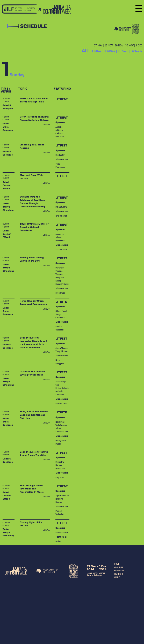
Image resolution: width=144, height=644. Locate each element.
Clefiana (59, 133)
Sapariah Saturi (62, 284)
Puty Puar (60, 137)
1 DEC (139, 45)
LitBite (110, 51)
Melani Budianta (62, 388)
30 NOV (129, 45)
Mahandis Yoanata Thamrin (60, 271)
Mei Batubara (61, 207)
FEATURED (118, 574)
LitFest (123, 51)
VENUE (117, 577)
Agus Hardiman (62, 496)
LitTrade (136, 51)
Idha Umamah (61, 216)
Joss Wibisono (62, 348)
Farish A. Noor (62, 404)
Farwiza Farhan (62, 533)
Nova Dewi (60, 422)
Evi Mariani (60, 293)
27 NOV (98, 45)
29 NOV (119, 45)
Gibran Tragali (61, 311)
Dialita (58, 541)
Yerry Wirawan (62, 351)
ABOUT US (118, 567)
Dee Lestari (60, 155)
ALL (86, 51)
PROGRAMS (119, 571)
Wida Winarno (61, 425)
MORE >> (46, 125)
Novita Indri (60, 468)
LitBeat (97, 51)
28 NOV (109, 45)
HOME (117, 564)
